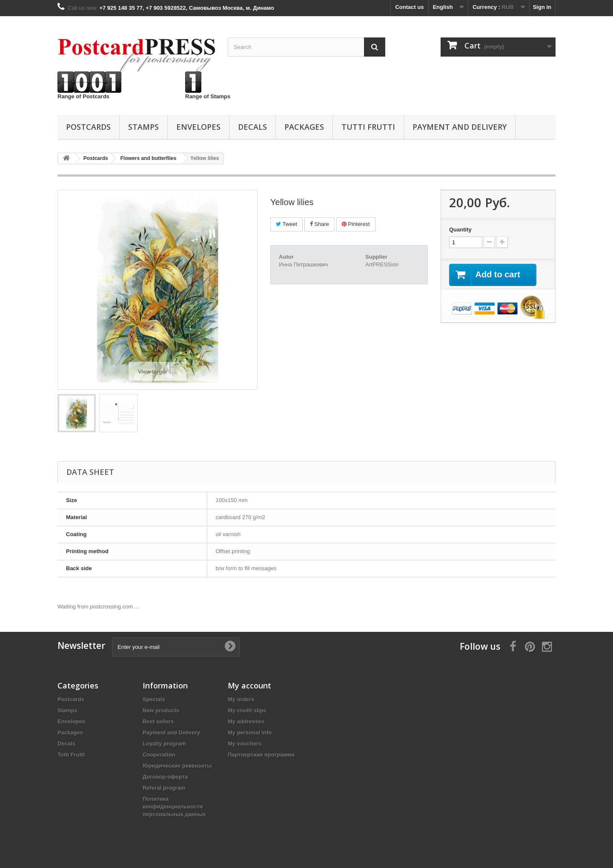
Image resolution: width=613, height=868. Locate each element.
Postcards (88, 127)
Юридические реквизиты (177, 766)
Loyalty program (164, 744)
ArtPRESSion (382, 264)
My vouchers (245, 744)
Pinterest (356, 224)
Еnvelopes (198, 127)
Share (319, 224)
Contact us (409, 7)
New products (161, 710)
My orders (241, 699)
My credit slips (247, 710)
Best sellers (158, 721)
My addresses (246, 721)
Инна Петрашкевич (304, 264)
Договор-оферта (165, 777)
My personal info (250, 732)
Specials (154, 699)
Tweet (286, 224)
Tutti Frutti (368, 127)
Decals (252, 127)
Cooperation (159, 755)
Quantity (460, 230)
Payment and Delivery (460, 127)
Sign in (542, 7)
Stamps (143, 127)
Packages (304, 127)
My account (249, 685)
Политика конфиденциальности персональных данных (174, 807)
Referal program (164, 788)
